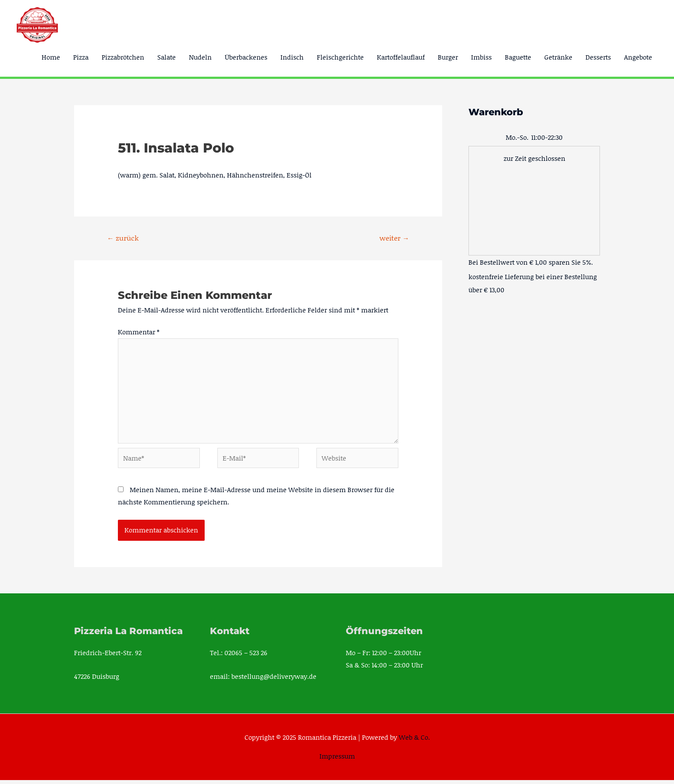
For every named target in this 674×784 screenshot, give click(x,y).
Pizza (81, 57)
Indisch (292, 57)
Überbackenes (246, 57)
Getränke (558, 57)
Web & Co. (414, 741)
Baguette (518, 57)
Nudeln (200, 57)
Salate (167, 57)
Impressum (337, 760)
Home (51, 57)
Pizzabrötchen (123, 57)
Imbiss (481, 57)
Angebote (638, 57)
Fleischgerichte (340, 57)
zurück (123, 238)
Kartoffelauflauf (401, 57)
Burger (448, 57)
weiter (394, 238)
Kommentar (139, 332)
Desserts (598, 57)
